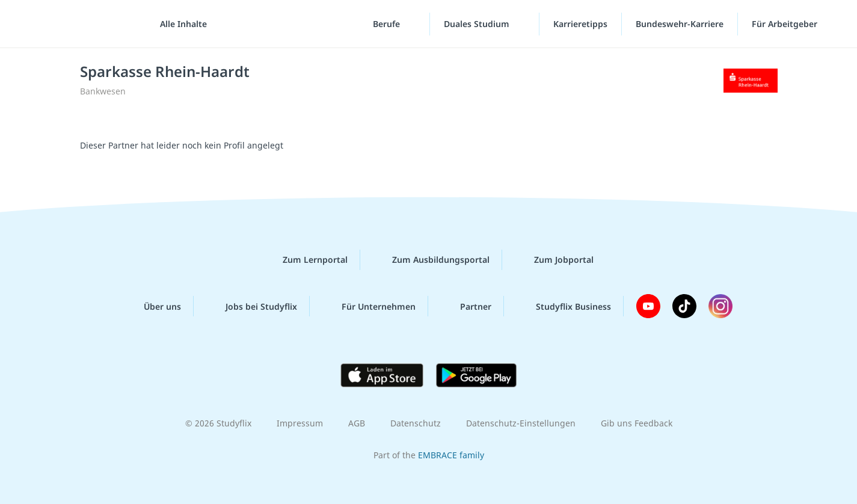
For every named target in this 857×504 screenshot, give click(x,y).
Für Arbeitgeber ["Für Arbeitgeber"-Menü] (786, 24)
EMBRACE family (451, 455)
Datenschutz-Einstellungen (521, 423)
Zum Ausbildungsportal (431, 260)
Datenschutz (416, 423)
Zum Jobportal (554, 260)
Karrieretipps (580, 24)
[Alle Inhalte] (179, 24)
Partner (466, 306)
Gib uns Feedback (637, 423)
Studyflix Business (564, 306)
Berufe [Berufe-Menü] (388, 24)
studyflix (80, 24)
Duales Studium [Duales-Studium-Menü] (478, 24)
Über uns (153, 306)
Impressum (300, 423)
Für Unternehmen (369, 306)
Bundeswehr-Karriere (680, 24)
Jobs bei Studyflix (252, 306)
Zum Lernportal (306, 260)
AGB (357, 423)
